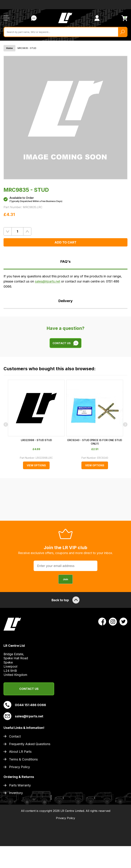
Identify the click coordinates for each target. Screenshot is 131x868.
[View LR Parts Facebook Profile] (102, 621)
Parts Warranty (20, 785)
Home (9, 48)
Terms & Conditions (23, 759)
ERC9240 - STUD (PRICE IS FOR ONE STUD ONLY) (95, 442)
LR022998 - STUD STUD (36, 440)
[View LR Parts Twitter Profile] (123, 621)
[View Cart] (124, 18)
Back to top (65, 600)
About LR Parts (20, 752)
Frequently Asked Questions (30, 744)
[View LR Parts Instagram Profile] (113, 621)
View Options (36, 465)
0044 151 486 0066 (25, 705)
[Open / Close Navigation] (6, 18)
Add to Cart (65, 242)
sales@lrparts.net (48, 281)
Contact (15, 736)
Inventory (16, 793)
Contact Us (29, 689)
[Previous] (6, 425)
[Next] (125, 425)
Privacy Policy (19, 767)
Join (65, 579)
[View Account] (97, 18)
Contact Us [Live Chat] (34, 18)
